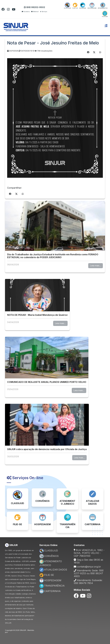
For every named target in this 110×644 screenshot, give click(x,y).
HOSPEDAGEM (50, 580)
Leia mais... (96, 266)
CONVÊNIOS (49, 556)
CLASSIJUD (49, 551)
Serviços (44, 12)
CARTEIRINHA (50, 591)
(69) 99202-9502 (34, 7)
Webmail (35, 12)
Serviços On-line (25, 478)
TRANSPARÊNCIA (52, 586)
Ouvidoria (26, 12)
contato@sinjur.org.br (89, 567)
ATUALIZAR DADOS (53, 570)
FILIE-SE (47, 575)
